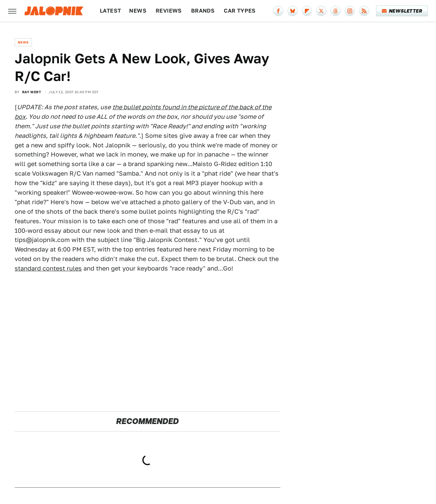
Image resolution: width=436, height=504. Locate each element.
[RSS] (364, 11)
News (138, 11)
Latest (110, 11)
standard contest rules (48, 268)
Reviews (169, 11)
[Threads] (336, 11)
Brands (203, 11)
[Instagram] (350, 11)
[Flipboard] (307, 11)
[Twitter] (321, 11)
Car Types (240, 11)
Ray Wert (32, 92)
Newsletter (402, 11)
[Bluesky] (293, 11)
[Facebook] (278, 11)
